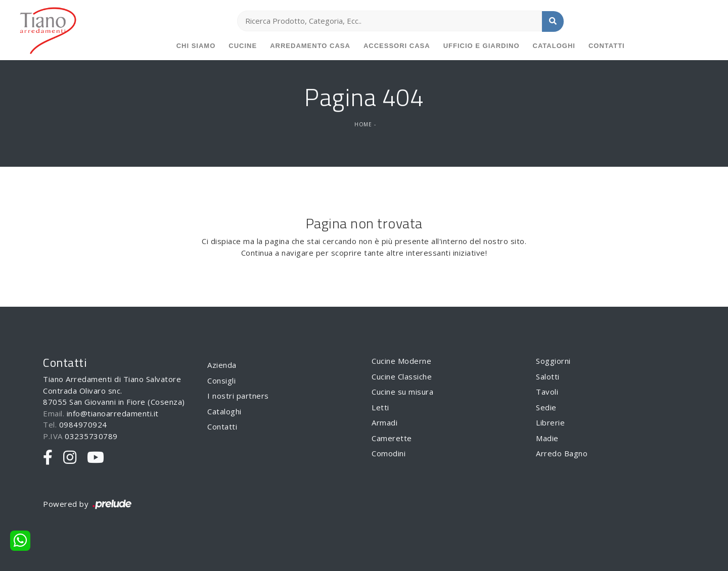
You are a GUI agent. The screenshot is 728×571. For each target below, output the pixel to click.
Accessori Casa (397, 46)
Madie (547, 438)
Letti (380, 407)
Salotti (548, 376)
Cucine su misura (402, 392)
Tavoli (547, 392)
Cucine (243, 46)
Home (363, 124)
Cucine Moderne (401, 361)
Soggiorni (553, 361)
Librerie (550, 422)
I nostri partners (238, 396)
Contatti (607, 46)
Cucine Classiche (402, 376)
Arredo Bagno (562, 453)
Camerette (392, 438)
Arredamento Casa (310, 46)
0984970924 (83, 424)
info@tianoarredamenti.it (113, 413)
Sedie (546, 407)
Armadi (384, 422)
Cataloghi (554, 46)
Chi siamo (196, 46)
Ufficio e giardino (482, 46)
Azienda (222, 365)
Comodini (389, 453)
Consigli (221, 380)
